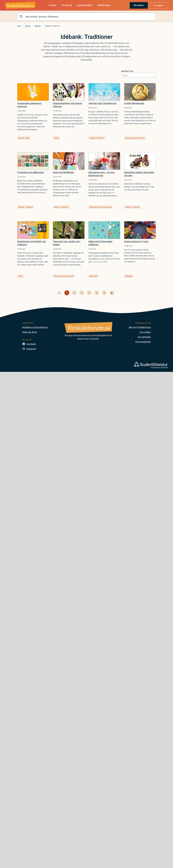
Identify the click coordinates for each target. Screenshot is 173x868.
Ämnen (28, 26)
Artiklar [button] (52, 5)
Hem (19, 26)
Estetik (56, 138)
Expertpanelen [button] (85, 5)
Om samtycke (144, 337)
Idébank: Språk (24, 138)
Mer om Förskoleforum (140, 327)
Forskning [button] (67, 5)
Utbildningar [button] (104, 5)
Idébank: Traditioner (97, 138)
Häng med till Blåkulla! (63, 172)
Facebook (31, 344)
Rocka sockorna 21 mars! (136, 241)
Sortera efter (127, 71)
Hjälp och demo (30, 332)
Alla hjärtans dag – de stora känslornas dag (102, 174)
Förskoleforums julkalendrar (31, 172)
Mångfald (129, 276)
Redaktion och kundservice (35, 327)
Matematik (93, 276)
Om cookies (145, 332)
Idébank (38, 26)
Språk (20, 276)
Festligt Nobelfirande (134, 103)
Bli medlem (139, 5)
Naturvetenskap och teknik (135, 138)
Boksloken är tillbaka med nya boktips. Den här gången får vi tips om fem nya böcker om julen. (139, 187)
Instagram (31, 349)
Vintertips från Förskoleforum (102, 103)
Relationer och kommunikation (101, 207)
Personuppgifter (143, 342)
